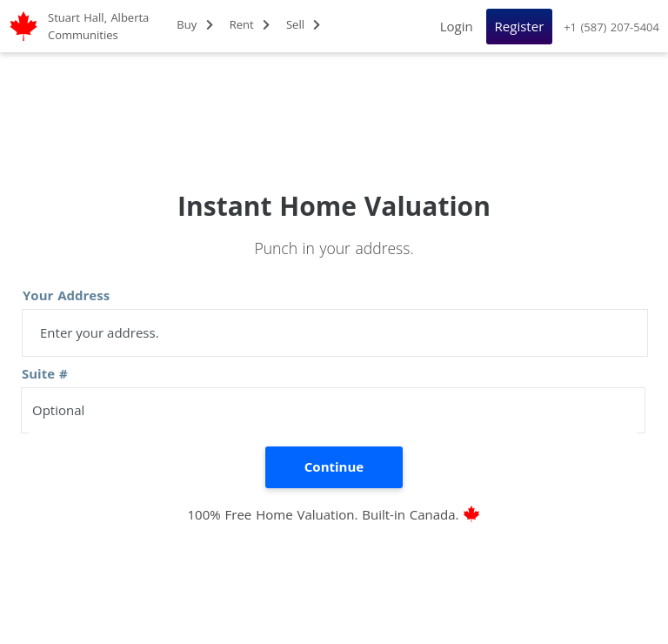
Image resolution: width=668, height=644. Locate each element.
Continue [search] (334, 466)
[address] (335, 333)
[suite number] (333, 410)
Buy (194, 24)
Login (457, 26)
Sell (304, 24)
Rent (250, 24)
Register (520, 26)
